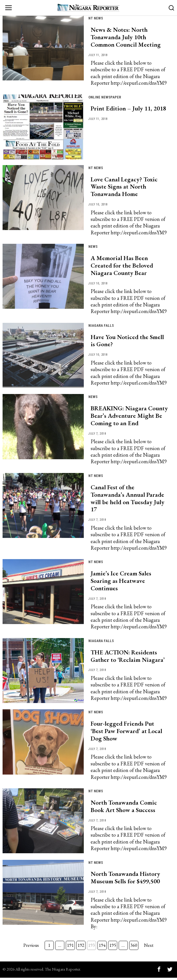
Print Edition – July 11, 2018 (128, 109)
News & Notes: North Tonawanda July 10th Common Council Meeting (126, 37)
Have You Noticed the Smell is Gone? (127, 342)
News (93, 247)
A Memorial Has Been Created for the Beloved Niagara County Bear (122, 266)
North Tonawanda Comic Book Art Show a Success (124, 808)
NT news (96, 18)
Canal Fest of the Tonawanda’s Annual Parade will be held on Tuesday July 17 (128, 500)
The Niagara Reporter (62, 971)
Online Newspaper (106, 97)
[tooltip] (159, 971)
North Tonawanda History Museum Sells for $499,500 (125, 880)
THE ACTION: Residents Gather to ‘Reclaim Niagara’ (128, 658)
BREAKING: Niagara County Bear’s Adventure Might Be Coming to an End (129, 417)
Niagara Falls (102, 326)
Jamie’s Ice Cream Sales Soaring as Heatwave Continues (121, 582)
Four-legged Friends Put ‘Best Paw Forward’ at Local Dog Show (126, 733)
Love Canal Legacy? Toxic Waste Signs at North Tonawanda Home (124, 187)
